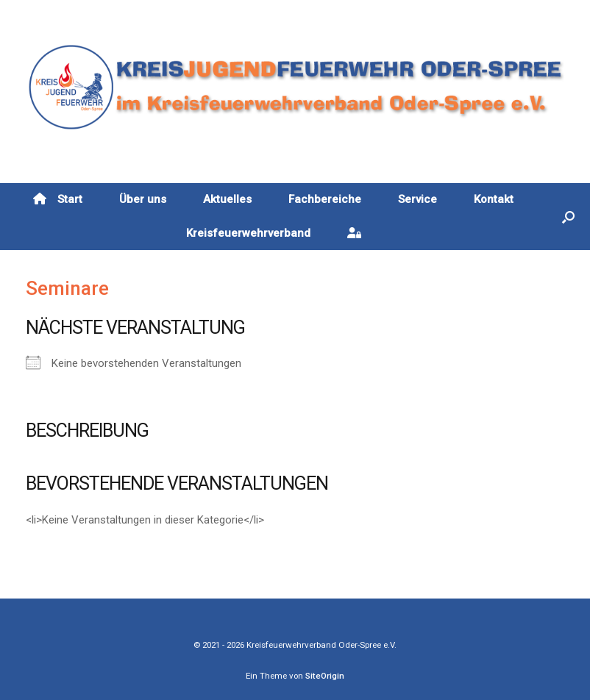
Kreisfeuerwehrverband (248, 233)
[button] (568, 217)
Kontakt (494, 199)
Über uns (143, 199)
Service (417, 199)
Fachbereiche (325, 199)
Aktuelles (227, 199)
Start (58, 199)
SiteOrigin (325, 676)
